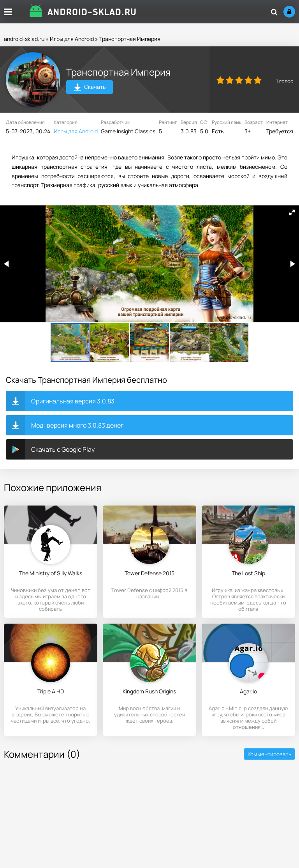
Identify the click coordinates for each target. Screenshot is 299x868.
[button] (292, 212)
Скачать (90, 88)
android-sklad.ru (24, 39)
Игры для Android (72, 39)
